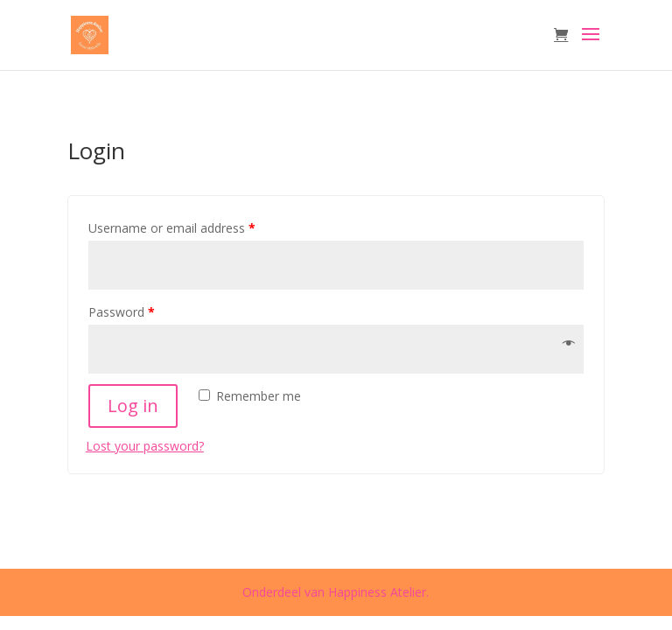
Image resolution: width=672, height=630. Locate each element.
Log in (133, 406)
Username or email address (172, 228)
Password (122, 312)
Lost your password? (145, 446)
